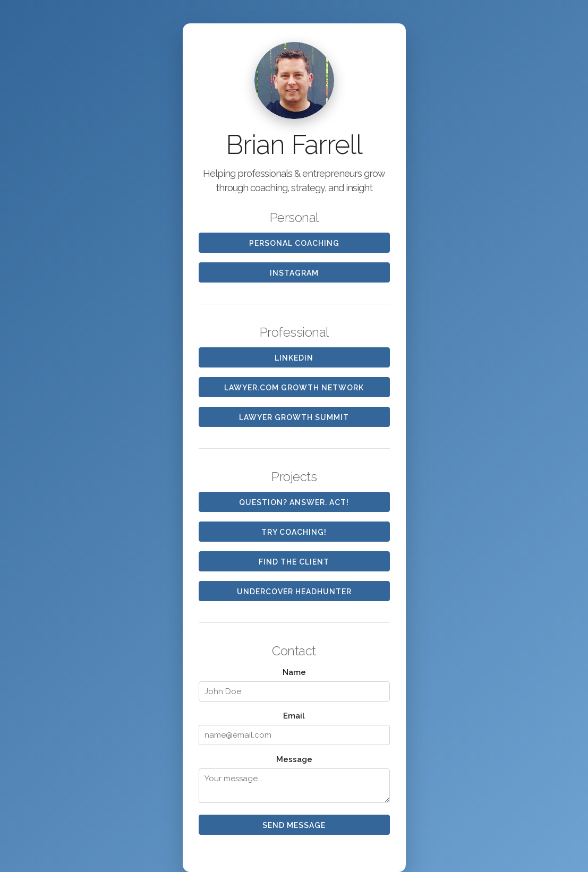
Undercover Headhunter (294, 592)
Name (294, 672)
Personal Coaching (294, 243)
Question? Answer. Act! (294, 502)
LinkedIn (294, 358)
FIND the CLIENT (294, 562)
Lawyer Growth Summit (294, 417)
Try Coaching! (294, 532)
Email (294, 716)
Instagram (294, 273)
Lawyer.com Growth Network (294, 388)
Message (294, 759)
